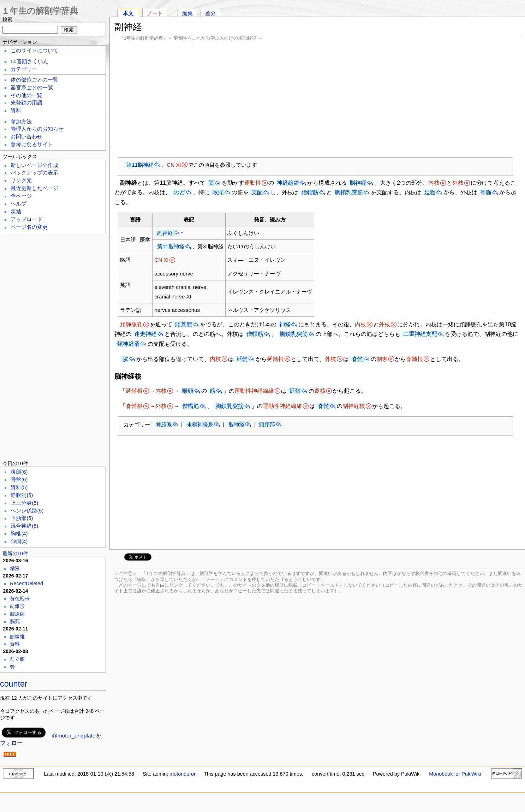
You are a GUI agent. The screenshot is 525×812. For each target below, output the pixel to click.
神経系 (164, 424)
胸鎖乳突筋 (349, 192)
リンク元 (21, 180)
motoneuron (183, 774)
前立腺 (17, 659)
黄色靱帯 (20, 599)
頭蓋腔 (184, 324)
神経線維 (288, 183)
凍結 (16, 212)
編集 (187, 13)
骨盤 (19, 480)
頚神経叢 (129, 344)
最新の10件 (15, 553)
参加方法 (21, 121)
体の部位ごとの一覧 (34, 80)
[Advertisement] (317, 99)
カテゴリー (24, 69)
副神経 (165, 233)
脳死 (15, 621)
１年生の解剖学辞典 (40, 11)
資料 (16, 111)
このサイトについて (34, 51)
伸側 (19, 541)
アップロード (26, 219)
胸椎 (19, 534)
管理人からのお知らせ (37, 129)
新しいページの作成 (34, 165)
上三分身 (24, 503)
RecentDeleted (26, 583)
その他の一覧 (26, 95)
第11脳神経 (140, 165)
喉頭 (218, 192)
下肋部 (22, 518)
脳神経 (358, 183)
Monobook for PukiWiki (455, 774)
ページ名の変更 (29, 227)
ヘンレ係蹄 (27, 511)
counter (14, 684)
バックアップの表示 (34, 173)
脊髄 (486, 192)
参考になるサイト (32, 144)
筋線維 (17, 636)
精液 (15, 568)
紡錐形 (17, 606)
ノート (155, 13)
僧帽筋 (310, 192)
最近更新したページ (34, 188)
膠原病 (17, 614)
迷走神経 (145, 334)
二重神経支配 (420, 334)
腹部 (19, 472)
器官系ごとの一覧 (32, 88)
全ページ (21, 196)
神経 (285, 324)
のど (179, 192)
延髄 (430, 192)
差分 (210, 13)
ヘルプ (19, 204)
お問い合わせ (26, 137)
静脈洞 (22, 495)
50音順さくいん (29, 61)
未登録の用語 (26, 103)
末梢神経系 (200, 424)
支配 (257, 192)
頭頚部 (267, 424)
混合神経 (24, 526)
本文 (128, 13)
